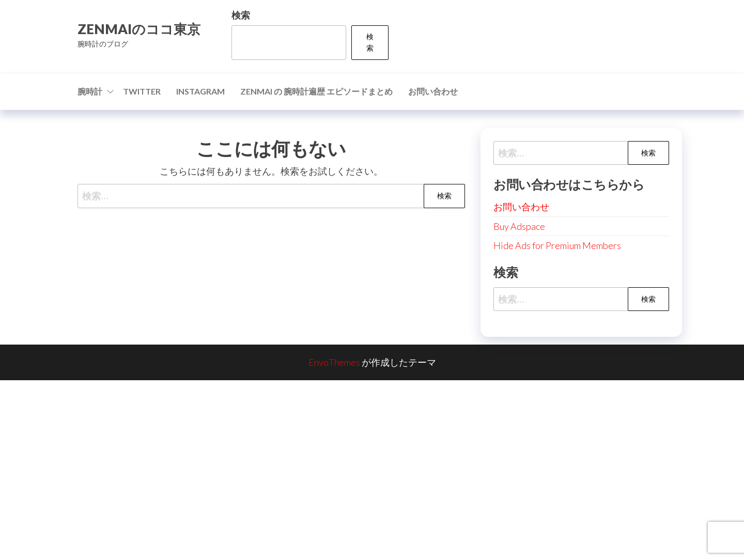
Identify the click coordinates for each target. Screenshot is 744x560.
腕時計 (90, 91)
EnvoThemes (334, 362)
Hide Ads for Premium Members (557, 245)
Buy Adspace (519, 226)
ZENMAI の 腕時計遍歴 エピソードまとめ (316, 91)
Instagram (200, 91)
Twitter (142, 91)
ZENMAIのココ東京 (139, 29)
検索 (241, 15)
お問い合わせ (433, 91)
